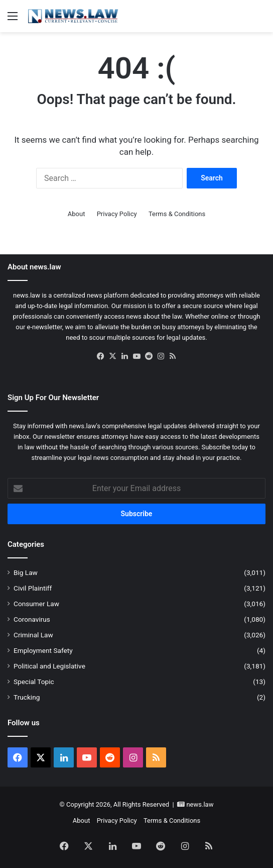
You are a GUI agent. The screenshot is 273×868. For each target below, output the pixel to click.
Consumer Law (36, 604)
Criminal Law (33, 635)
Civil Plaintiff (33, 588)
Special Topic (34, 682)
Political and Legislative (49, 666)
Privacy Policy (117, 214)
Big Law (26, 572)
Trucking (27, 697)
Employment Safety (43, 650)
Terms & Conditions (177, 214)
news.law (200, 804)
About (77, 214)
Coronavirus (32, 619)
